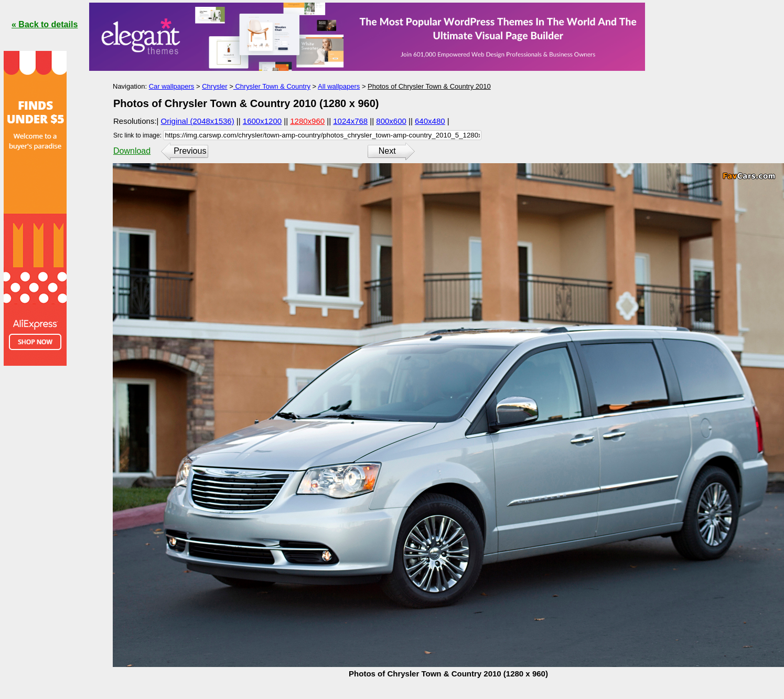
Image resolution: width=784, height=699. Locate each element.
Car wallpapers (172, 86)
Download (132, 151)
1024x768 (350, 121)
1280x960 (307, 121)
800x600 (391, 121)
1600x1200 (262, 121)
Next (387, 151)
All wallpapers (339, 86)
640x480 (430, 121)
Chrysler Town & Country (272, 86)
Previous (190, 151)
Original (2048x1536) (198, 121)
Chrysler (214, 86)
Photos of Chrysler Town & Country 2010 (429, 86)
